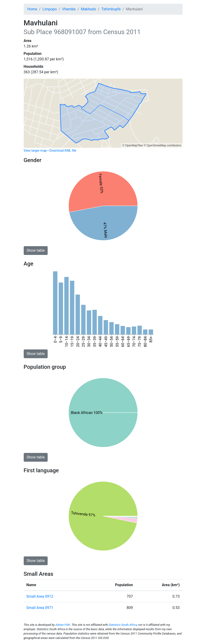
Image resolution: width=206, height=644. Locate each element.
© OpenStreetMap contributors (163, 145)
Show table (36, 250)
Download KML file (63, 151)
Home (32, 9)
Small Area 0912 (40, 596)
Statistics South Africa (123, 625)
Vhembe (69, 9)
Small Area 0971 (40, 608)
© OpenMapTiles (133, 145)
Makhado (88, 9)
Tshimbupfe (111, 9)
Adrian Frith (63, 625)
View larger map (35, 151)
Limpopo (50, 9)
